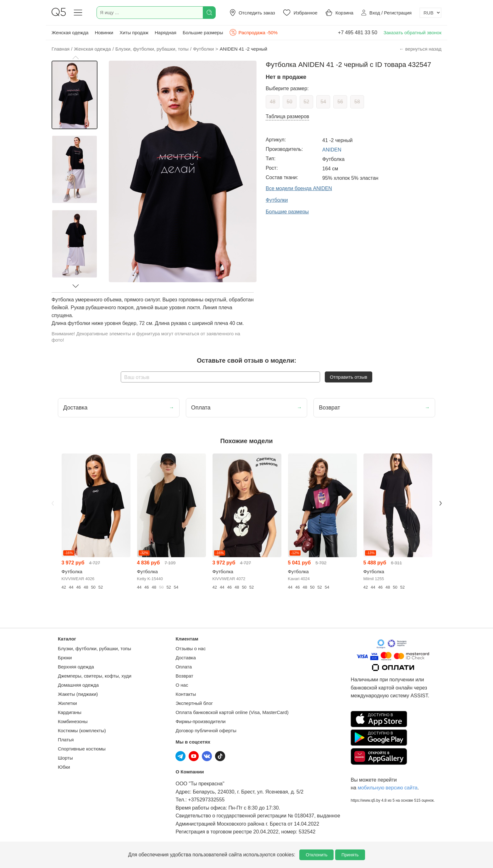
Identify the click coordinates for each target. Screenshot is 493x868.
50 (290, 102)
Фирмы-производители (200, 721)
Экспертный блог (194, 703)
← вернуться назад (420, 49)
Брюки (65, 658)
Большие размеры (203, 33)
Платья (66, 740)
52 (307, 102)
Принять (350, 855)
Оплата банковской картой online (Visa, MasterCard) (232, 712)
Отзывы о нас (191, 648)
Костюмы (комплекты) (82, 731)
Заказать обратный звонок (413, 33)
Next (440, 503)
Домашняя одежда (78, 685)
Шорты (65, 758)
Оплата (184, 667)
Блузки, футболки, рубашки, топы (94, 648)
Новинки (104, 33)
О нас (182, 685)
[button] (75, 58)
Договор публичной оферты (206, 731)
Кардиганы (70, 712)
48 (273, 102)
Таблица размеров (287, 116)
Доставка (186, 658)
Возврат (184, 676)
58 (357, 102)
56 (340, 102)
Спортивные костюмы (82, 749)
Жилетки (67, 703)
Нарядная (166, 33)
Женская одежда (70, 33)
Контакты (186, 694)
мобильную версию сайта (388, 788)
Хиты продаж (134, 33)
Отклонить (316, 855)
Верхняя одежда (76, 667)
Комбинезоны (73, 721)
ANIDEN (332, 150)
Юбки (64, 767)
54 (323, 102)
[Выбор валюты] (430, 13)
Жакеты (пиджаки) (78, 694)
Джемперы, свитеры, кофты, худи (95, 676)
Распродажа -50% (253, 32)
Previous (53, 503)
